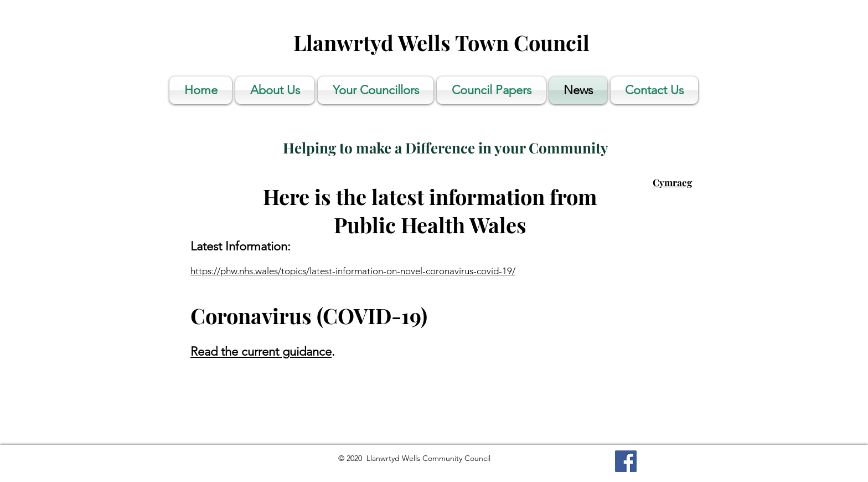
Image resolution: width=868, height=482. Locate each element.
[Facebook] (626, 461)
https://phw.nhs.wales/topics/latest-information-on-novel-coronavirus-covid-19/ (353, 271)
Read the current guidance (261, 352)
